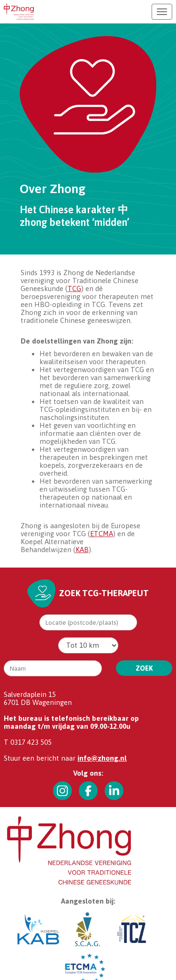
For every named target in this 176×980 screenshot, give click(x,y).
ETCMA (102, 534)
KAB (82, 550)
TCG (74, 288)
